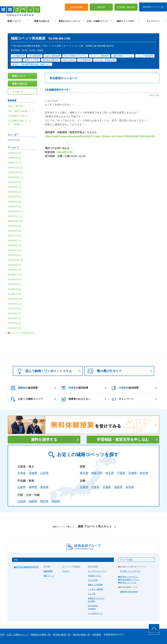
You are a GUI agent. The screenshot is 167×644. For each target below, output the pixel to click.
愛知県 (44, 477)
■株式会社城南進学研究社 (26, 557)
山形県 (44, 463)
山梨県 (21, 477)
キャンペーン (153, 19)
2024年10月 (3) (15, 211)
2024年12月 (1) (15, 202)
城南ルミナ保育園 (95, 575)
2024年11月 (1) (15, 206)
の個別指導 (24, 378)
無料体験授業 (77, 5)
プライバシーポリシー (9, 637)
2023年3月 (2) (15, 274)
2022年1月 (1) (15, 299)
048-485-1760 (65, 142)
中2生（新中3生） (17, 96)
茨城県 (133, 463)
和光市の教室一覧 (81, 625)
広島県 (21, 491)
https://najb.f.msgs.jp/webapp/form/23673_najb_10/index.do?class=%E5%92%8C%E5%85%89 (100, 126)
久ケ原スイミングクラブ (130, 561)
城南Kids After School (129, 582)
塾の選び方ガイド (105, 361)
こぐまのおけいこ (95, 603)
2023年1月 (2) (15, 284)
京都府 (107, 477)
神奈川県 (97, 463)
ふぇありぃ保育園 (95, 579)
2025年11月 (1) (15, 162)
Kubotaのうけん (94, 566)
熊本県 (44, 491)
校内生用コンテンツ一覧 (153, 4)
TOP (2, 625)
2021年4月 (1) (15, 318)
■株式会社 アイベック (127, 573)
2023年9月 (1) (15, 255)
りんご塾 (92, 584)
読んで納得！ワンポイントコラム (43, 361)
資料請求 (101, 5)
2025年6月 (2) (15, 182)
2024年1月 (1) (15, 245)
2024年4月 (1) (15, 231)
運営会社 (37, 637)
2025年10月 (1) (15, 167)
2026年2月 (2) (15, 148)
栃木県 (144, 463)
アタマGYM (93, 570)
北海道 (21, 463)
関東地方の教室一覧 (41, 625)
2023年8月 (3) (15, 260)
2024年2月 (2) (15, 240)
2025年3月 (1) (15, 192)
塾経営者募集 (49, 637)
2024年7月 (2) (15, 226)
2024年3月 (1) (15, 235)
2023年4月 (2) (15, 269)
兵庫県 (84, 477)
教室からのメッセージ (70, 19)
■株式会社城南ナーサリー (129, 570)
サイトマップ (26, 637)
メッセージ (18, 82)
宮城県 (33, 463)
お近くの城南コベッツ (97, 19)
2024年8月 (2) (15, 221)
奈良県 (130, 477)
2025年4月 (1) (15, 187)
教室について (14, 19)
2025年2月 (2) (15, 197)
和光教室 (97, 625)
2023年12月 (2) (15, 250)
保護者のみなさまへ (76, 389)
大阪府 (95, 477)
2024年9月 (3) (15, 216)
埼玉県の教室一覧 (62, 625)
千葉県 (121, 463)
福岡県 (33, 491)
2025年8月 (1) (15, 177)
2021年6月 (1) (15, 308)
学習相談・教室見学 (126, 5)
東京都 (84, 463)
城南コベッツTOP (125, 19)
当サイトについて (64, 637)
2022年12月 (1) (15, 289)
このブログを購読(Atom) (22, 323)
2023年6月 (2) (15, 265)
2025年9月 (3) (15, 172)
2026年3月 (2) (15, 143)
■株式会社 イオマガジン (128, 567)
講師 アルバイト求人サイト (82, 517)
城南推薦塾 (48, 561)
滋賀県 (118, 477)
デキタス (66, 561)
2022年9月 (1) (15, 294)
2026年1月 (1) (15, 153)
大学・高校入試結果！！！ (21, 101)
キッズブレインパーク (97, 561)
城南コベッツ (49, 566)
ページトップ (154, 633)
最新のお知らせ (42, 19)
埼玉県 (110, 463)
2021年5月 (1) (15, 313)
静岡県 (33, 477)
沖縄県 (56, 491)
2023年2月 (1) (15, 279)
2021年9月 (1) (15, 304)
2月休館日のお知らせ (18, 106)
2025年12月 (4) (15, 158)
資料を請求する (44, 430)
